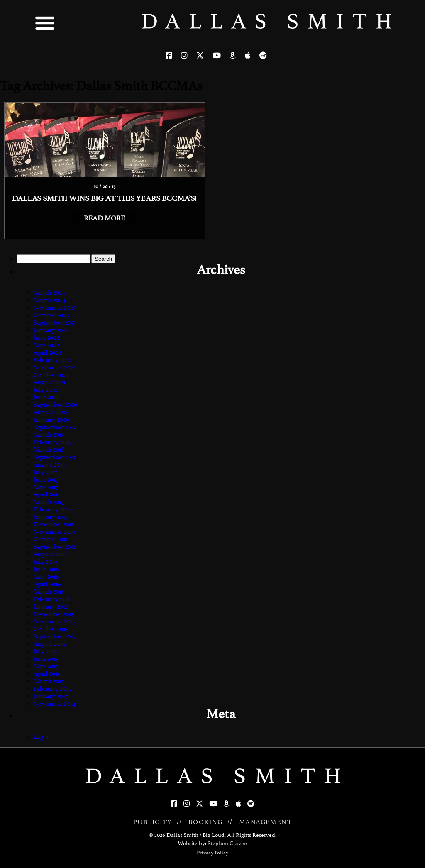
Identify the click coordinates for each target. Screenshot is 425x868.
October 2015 (51, 629)
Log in (42, 737)
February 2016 (53, 599)
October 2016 (51, 539)
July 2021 (45, 390)
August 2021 (49, 382)
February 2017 (52, 509)
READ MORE (104, 218)
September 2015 (55, 636)
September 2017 (54, 457)
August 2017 (49, 465)
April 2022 (47, 352)
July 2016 (45, 562)
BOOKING (206, 822)
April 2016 (47, 584)
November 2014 (54, 704)
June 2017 (46, 479)
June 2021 (46, 397)
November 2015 (54, 621)
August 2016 (50, 554)
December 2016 (54, 524)
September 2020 (55, 405)
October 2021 (51, 375)
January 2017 (50, 517)
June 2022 (46, 337)
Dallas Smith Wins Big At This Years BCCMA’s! (104, 198)
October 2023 (51, 315)
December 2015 (54, 614)
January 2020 (51, 420)
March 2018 (49, 450)
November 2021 (54, 367)
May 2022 (46, 345)
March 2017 (49, 502)
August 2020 (50, 412)
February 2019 (53, 442)
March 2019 (49, 435)
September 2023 (55, 323)
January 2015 (51, 696)
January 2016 (51, 606)
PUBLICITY (153, 822)
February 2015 (52, 689)
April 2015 (47, 674)
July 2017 (45, 472)
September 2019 (55, 427)
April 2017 (47, 494)
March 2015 (49, 681)
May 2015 (46, 666)
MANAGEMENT (265, 822)
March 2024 (49, 300)
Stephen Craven (227, 843)
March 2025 (49, 293)
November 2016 (54, 532)
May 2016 (46, 577)
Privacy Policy (212, 853)
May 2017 (46, 487)
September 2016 (55, 547)
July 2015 (45, 651)
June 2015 (46, 659)
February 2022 (53, 360)
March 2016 (49, 592)
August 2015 (49, 644)
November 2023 (55, 308)
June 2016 (46, 569)
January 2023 (51, 330)
